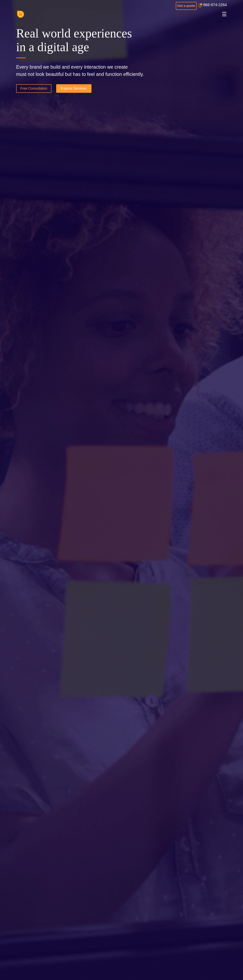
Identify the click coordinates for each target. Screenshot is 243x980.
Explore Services (74, 88)
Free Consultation (34, 88)
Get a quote (186, 6)
